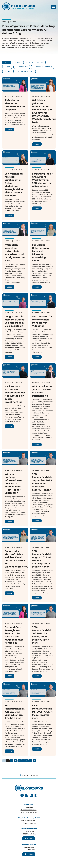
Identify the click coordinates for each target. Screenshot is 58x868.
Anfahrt (29, 838)
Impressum (29, 807)
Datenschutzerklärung (29, 810)
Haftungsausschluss (29, 812)
